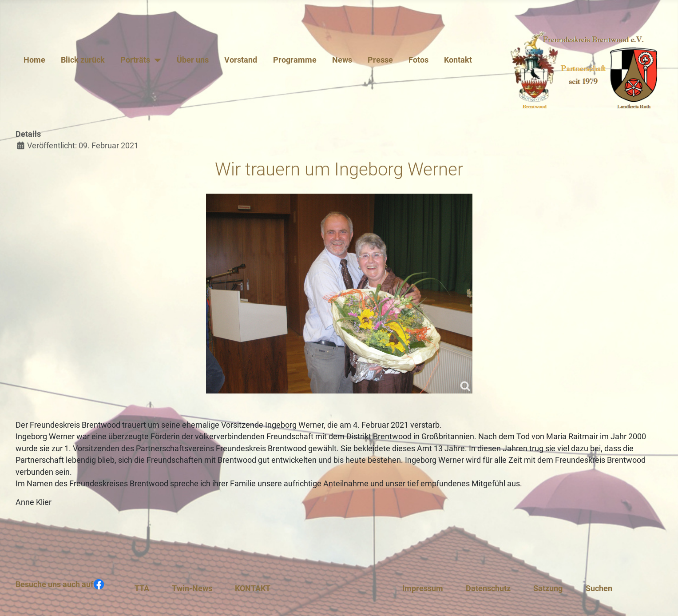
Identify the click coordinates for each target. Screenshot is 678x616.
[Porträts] (156, 60)
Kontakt (458, 60)
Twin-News (192, 588)
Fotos (418, 60)
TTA (142, 588)
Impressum (423, 588)
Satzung (548, 588)
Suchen (599, 588)
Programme (295, 60)
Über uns (193, 60)
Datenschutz (488, 588)
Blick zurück (83, 60)
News (342, 60)
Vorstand (241, 60)
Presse (380, 60)
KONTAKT (253, 588)
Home (34, 60)
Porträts (135, 60)
